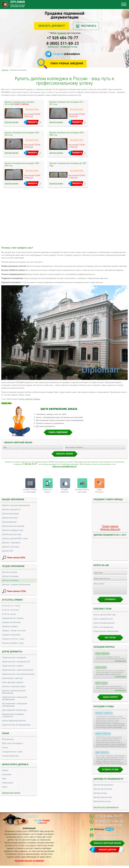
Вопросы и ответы (47, 491)
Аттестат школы (9, 614)
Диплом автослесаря (103, 791)
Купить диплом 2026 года (104, 617)
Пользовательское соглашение (29, 863)
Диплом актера (100, 795)
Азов (4, 779)
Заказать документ (52, 26)
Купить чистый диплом (103, 629)
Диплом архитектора (103, 800)
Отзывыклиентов (64, 491)
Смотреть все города (11, 793)
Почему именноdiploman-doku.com (110, 528)
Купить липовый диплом (104, 625)
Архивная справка (10, 627)
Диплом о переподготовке (14, 687)
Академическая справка (13, 618)
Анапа (5, 787)
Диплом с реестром (11, 547)
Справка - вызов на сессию (14, 631)
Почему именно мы (10, 756)
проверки (62, 33)
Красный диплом (9, 522)
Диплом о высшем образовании (16, 505)
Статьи (5, 748)
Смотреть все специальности (106, 810)
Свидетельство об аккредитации (16, 725)
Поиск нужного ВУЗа (16, 558)
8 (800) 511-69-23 (63, 44)
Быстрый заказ (32, 109)
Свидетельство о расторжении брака (18, 674)
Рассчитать (89, 26)
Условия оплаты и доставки (82, 491)
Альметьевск (8, 783)
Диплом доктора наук (12, 534)
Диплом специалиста (11, 510)
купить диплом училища (30, 399)
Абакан (5, 770)
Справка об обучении (11, 622)
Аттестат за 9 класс (11, 610)
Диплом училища (10, 572)
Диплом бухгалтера (102, 804)
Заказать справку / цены (13, 643)
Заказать (32, 122)
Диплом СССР (8, 551)
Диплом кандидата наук (13, 530)
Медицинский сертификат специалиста (13, 715)
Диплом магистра (10, 518)
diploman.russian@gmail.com (64, 467)
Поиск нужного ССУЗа (17, 591)
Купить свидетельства (103, 621)
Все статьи (110, 640)
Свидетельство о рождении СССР (16, 662)
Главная (5, 70)
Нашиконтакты (99, 491)
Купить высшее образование (106, 634)
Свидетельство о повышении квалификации (15, 698)
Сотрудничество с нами (12, 752)
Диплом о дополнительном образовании (14, 692)
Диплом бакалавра (10, 514)
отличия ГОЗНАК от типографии (30, 491)
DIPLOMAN (26, 819)
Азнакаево (7, 775)
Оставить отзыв (110, 772)
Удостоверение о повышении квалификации (15, 705)
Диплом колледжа (10, 580)
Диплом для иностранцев (13, 526)
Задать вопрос (110, 699)
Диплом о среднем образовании (16, 585)
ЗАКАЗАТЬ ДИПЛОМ (107, 852)
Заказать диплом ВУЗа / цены (15, 539)
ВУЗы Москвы (8, 739)
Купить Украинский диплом (14, 721)
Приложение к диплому (12, 678)
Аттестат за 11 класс (11, 606)
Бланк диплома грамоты (13, 682)
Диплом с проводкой (11, 543)
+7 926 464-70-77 (63, 38)
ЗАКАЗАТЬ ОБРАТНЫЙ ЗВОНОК (107, 846)
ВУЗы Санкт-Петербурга (12, 743)
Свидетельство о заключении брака (18, 670)
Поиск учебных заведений (67, 64)
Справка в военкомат (11, 635)
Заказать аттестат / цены (13, 639)
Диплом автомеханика (103, 787)
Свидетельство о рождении (14, 658)
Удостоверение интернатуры (14, 710)
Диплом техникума (10, 576)
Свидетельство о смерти (13, 666)
